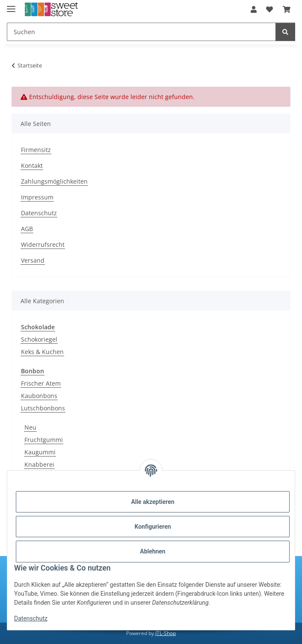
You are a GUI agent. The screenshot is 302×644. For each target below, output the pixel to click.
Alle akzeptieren (152, 502)
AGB (27, 229)
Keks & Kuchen (42, 352)
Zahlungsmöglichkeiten (54, 181)
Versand (33, 260)
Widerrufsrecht (43, 244)
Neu (30, 427)
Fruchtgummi (44, 440)
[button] (254, 9)
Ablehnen (152, 551)
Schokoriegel (39, 339)
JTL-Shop (166, 633)
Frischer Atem (41, 383)
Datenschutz (31, 618)
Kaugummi (40, 452)
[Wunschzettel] (269, 9)
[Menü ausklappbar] (11, 5)
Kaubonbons (39, 396)
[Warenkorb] (287, 9)
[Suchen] (141, 32)
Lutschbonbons (43, 408)
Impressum (37, 197)
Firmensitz (36, 150)
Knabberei (39, 464)
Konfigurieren (152, 527)
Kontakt (32, 165)
